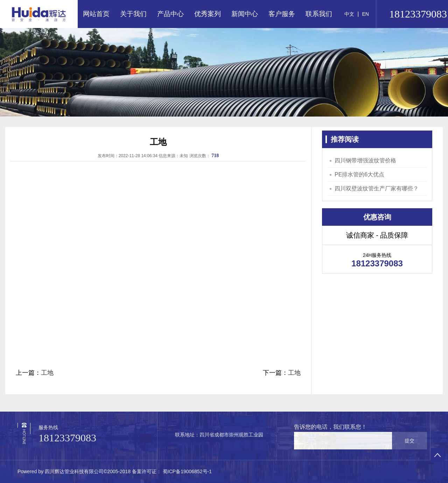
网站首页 (96, 14)
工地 (47, 373)
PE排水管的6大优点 (359, 174)
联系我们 (319, 14)
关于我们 (133, 14)
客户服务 (282, 14)
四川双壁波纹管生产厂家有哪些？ (377, 188)
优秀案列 (208, 14)
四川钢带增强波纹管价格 (365, 160)
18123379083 (67, 438)
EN (365, 14)
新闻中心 (245, 14)
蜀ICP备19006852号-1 (187, 471)
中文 (349, 14)
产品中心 (170, 14)
